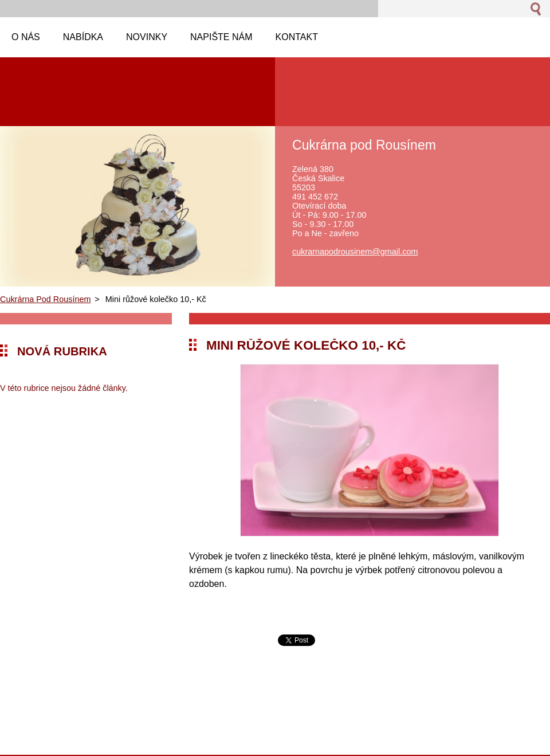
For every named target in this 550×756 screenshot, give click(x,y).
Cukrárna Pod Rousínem (45, 299)
